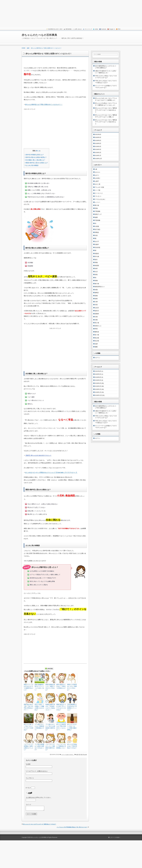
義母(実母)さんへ (100, 287)
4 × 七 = (30, 788)
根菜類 (97, 266)
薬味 (96, 299)
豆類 (96, 317)
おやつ (97, 175)
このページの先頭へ (114, 837)
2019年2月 (98, 152)
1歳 (96, 169)
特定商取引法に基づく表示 (55, 29)
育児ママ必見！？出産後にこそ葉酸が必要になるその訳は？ (39, 707)
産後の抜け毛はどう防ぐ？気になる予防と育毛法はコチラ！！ (29, 707)
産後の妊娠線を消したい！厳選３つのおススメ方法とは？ (50, 687)
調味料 (97, 314)
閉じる (38, 151)
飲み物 (85, 755)
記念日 (97, 308)
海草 (96, 269)
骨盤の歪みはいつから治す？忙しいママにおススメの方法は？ (61, 707)
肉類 (96, 290)
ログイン (98, 358)
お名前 (28, 764)
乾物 (96, 208)
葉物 (96, 296)
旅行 (96, 260)
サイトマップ (88, 29)
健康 (77, 755)
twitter (97, 29)
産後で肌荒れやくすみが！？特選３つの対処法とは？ (61, 686)
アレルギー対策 (100, 187)
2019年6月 (98, 140)
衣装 (96, 305)
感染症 (97, 254)
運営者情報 (68, 29)
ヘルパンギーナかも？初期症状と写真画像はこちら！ (61, 746)
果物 (96, 262)
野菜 (96, 329)
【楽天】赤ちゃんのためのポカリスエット (38, 455)
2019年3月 (98, 149)
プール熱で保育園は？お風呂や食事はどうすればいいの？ (39, 747)
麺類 (96, 347)
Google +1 (112, 29)
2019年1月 (98, 155)
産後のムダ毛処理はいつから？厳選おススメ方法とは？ (72, 687)
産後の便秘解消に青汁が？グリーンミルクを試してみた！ (39, 687)
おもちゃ (98, 172)
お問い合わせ (78, 29)
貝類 (96, 320)
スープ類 (98, 190)
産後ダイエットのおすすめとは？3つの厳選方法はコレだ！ (29, 687)
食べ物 (97, 335)
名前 (96, 235)
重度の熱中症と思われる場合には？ (37, 163)
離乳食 (97, 332)
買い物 (97, 323)
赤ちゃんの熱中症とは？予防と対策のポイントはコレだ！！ (44, 104)
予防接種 (98, 211)
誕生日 (97, 311)
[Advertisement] (71, 14)
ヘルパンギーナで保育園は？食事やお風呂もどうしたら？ (29, 747)
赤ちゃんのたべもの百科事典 (39, 35)
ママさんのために (100, 199)
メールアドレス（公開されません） (37, 771)
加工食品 (98, 229)
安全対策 (98, 247)
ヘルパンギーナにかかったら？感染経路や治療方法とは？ (50, 747)
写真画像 (98, 220)
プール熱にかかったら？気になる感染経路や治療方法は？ (50, 727)
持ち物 (97, 256)
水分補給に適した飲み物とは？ (35, 160)
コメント (29, 805)
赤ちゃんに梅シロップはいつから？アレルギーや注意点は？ (29, 727)
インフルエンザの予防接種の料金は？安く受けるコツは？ (72, 827)
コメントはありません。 (68, 755)
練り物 (97, 284)
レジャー (98, 202)
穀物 (96, 281)
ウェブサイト (30, 778)
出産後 (97, 226)
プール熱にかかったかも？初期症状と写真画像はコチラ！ (39, 727)
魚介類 (97, 341)
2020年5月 (98, 137)
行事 (96, 302)
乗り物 (97, 205)
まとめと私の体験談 (32, 165)
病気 (82, 755)
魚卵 (96, 344)
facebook (104, 29)
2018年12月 (98, 159)
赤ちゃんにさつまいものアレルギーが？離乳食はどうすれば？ (40, 824)
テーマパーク (99, 193)
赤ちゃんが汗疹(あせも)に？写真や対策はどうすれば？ (72, 746)
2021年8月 (98, 134)
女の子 (97, 241)
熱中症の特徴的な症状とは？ (34, 155)
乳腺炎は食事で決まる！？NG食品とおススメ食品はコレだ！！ (50, 707)
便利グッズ (98, 214)
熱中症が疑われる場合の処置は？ (36, 157)
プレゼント (98, 196)
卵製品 (97, 232)
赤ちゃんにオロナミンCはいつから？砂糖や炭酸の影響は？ (72, 727)
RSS (119, 29)
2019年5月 (98, 143)
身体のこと (98, 326)
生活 (96, 272)
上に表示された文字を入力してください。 (39, 798)
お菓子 (97, 181)
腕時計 (97, 293)
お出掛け (98, 178)
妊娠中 (97, 244)
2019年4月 (98, 146)
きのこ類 (98, 184)
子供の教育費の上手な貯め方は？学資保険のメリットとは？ (72, 707)
